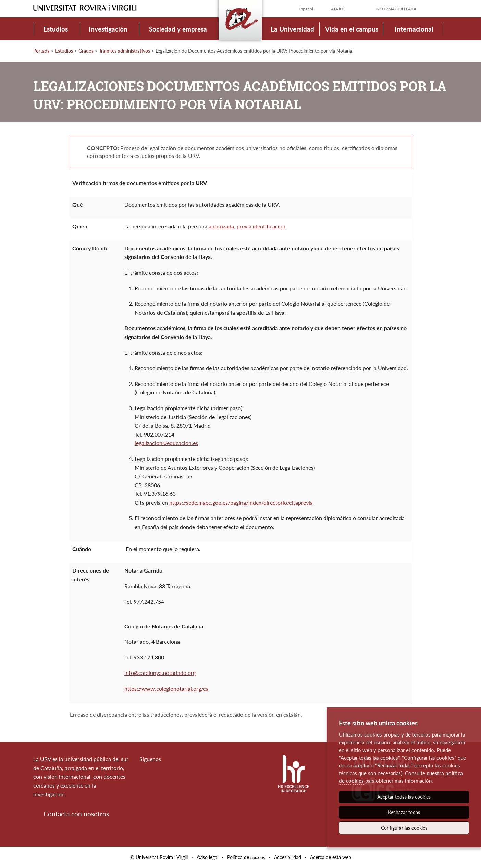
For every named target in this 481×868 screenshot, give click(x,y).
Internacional (414, 29)
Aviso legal (207, 857)
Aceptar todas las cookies (404, 797)
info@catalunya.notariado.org (160, 673)
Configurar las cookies (404, 828)
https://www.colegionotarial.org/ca (166, 688)
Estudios (56, 29)
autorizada (221, 226)
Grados (86, 51)
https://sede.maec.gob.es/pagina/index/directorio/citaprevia (241, 502)
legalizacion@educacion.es (166, 443)
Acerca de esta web (331, 857)
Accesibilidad (288, 857)
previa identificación (261, 226)
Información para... (397, 9)
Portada (41, 51)
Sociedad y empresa (178, 29)
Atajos (338, 9)
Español (306, 9)
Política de (246, 857)
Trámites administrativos (125, 51)
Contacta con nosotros (76, 814)
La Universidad (292, 29)
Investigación (108, 29)
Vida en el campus (352, 29)
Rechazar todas (404, 812)
